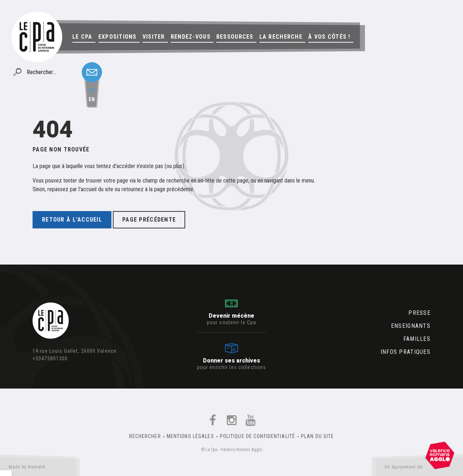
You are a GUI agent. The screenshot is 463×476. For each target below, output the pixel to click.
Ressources (235, 37)
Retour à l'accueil (72, 220)
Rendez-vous (191, 37)
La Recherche (281, 37)
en (92, 99)
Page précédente (149, 220)
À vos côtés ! (329, 37)
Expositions (118, 37)
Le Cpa (82, 37)
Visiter (154, 37)
